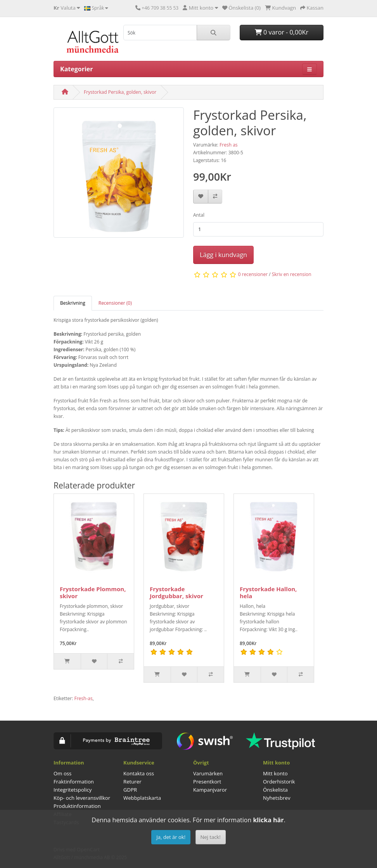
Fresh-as (83, 698)
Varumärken (208, 773)
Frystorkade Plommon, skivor (93, 592)
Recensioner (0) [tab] (115, 303)
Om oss (62, 773)
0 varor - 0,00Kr (282, 32)
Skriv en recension (292, 274)
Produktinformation (77, 806)
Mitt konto (275, 773)
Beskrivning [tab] (73, 303)
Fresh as (228, 145)
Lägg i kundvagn (223, 255)
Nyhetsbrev (277, 798)
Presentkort (207, 782)
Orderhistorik (279, 782)
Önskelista (275, 790)
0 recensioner (253, 274)
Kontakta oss (139, 773)
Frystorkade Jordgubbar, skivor (176, 592)
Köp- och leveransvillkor (82, 798)
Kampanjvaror (210, 790)
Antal (199, 215)
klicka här (268, 820)
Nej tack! (211, 837)
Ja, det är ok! (171, 837)
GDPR (130, 790)
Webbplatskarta (142, 798)
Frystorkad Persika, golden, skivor (120, 92)
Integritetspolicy (73, 790)
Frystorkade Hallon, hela (268, 592)
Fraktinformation (74, 782)
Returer (132, 782)
